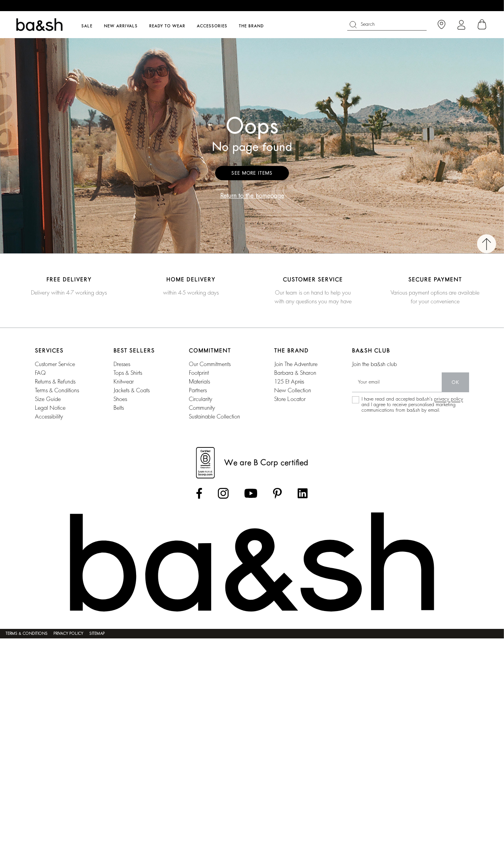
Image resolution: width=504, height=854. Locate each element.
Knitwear (124, 382)
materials (199, 382)
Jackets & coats (132, 390)
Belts (119, 408)
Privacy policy (68, 634)
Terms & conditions (57, 390)
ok (455, 382)
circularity (201, 399)
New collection (293, 390)
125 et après (289, 382)
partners (198, 390)
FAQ (40, 373)
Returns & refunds (55, 382)
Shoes (120, 399)
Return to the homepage (252, 196)
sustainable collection (214, 416)
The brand (251, 26)
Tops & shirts (128, 373)
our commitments (210, 364)
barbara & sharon (295, 373)
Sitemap (97, 634)
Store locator (290, 399)
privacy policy (449, 399)
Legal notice (50, 408)
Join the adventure (296, 364)
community (202, 408)
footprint (199, 373)
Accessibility (49, 416)
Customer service (55, 364)
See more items (252, 173)
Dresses (122, 364)
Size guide (48, 399)
